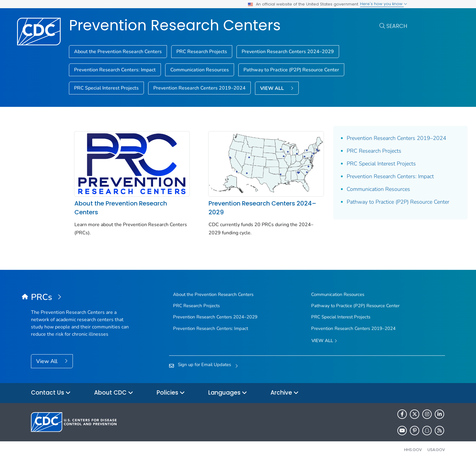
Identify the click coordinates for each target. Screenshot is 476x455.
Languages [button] (228, 385)
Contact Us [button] (51, 385)
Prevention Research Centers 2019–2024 (199, 88)
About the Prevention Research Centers (118, 52)
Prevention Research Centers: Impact (115, 70)
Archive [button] (285, 385)
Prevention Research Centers (175, 25)
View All (48, 353)
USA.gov (436, 441)
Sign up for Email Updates (204, 356)
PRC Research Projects (202, 52)
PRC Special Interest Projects (106, 88)
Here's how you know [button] (384, 4)
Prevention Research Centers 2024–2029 (288, 52)
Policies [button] (171, 385)
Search (397, 26)
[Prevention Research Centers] (83, 289)
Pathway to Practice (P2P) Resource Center (291, 70)
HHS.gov (413, 441)
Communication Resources (200, 70)
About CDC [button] (114, 385)
